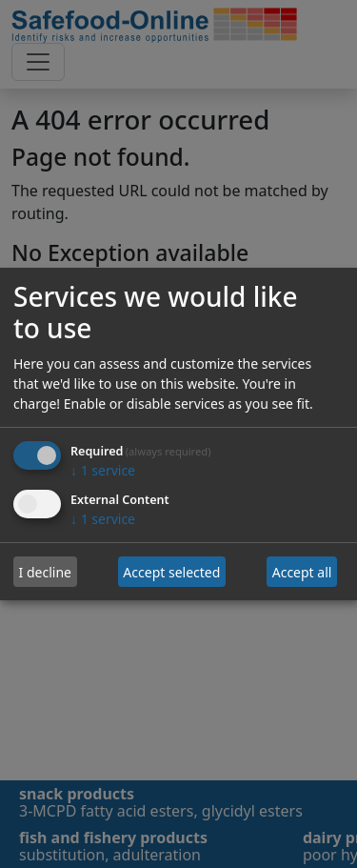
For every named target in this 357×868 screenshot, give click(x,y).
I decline (45, 572)
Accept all (302, 572)
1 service (103, 471)
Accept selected (171, 572)
